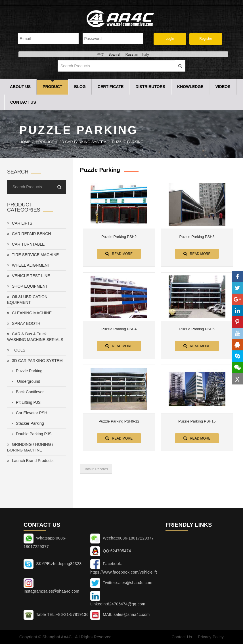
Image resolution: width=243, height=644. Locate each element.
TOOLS (16, 350)
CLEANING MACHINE (29, 313)
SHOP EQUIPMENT (28, 286)
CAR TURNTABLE (26, 244)
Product (52, 87)
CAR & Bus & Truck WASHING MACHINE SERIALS (35, 337)
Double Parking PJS (30, 434)
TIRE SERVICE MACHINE (33, 255)
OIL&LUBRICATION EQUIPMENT (27, 300)
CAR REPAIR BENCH (29, 234)
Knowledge (190, 87)
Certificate (111, 87)
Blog (80, 87)
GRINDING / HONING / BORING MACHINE (30, 447)
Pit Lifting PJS (25, 402)
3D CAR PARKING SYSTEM (83, 142)
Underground (25, 381)
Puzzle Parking (128, 142)
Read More (119, 254)
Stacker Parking (27, 423)
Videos (223, 87)
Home (25, 142)
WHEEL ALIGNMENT (29, 265)
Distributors (150, 87)
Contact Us (23, 102)
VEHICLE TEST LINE (29, 276)
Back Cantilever (27, 392)
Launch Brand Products (30, 461)
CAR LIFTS (20, 223)
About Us (20, 87)
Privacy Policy (211, 637)
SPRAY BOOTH (24, 323)
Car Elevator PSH (28, 413)
